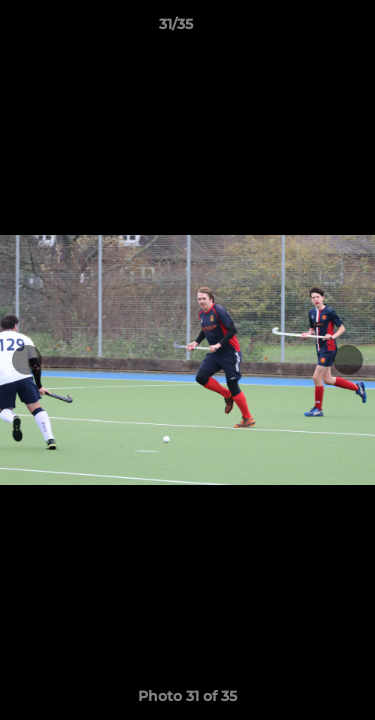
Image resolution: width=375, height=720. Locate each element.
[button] (303, 29)
